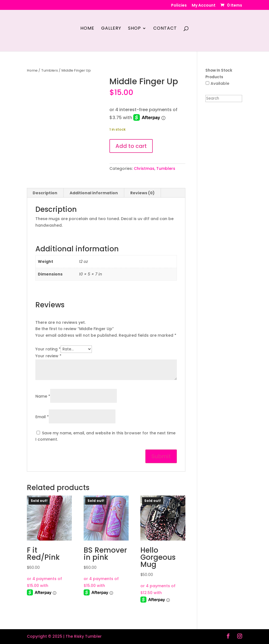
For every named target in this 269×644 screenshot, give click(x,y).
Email (42, 417)
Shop (134, 29)
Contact (165, 29)
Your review (48, 356)
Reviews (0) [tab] (142, 193)
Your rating (48, 349)
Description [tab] (45, 193)
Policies (179, 6)
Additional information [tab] (94, 193)
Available (220, 83)
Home (87, 29)
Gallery (111, 29)
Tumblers (49, 70)
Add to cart (131, 146)
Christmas (144, 168)
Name (43, 396)
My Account (204, 6)
